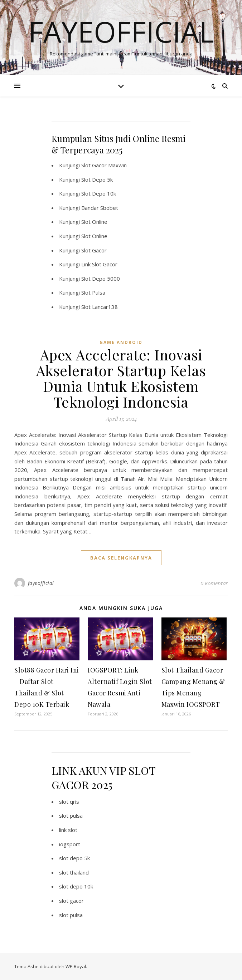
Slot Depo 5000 (101, 279)
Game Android (121, 342)
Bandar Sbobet (100, 208)
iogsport (70, 844)
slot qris (69, 802)
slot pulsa (71, 816)
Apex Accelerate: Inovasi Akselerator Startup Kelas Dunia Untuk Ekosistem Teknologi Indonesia (121, 378)
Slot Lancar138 (100, 307)
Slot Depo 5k (97, 179)
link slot (68, 830)
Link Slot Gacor (99, 264)
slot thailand (74, 872)
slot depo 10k (76, 886)
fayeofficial (41, 583)
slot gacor (71, 901)
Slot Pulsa (93, 292)
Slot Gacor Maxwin (104, 165)
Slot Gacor (94, 250)
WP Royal (76, 966)
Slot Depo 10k (99, 193)
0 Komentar (214, 583)
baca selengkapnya (121, 558)
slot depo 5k (74, 858)
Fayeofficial (121, 31)
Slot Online (94, 222)
